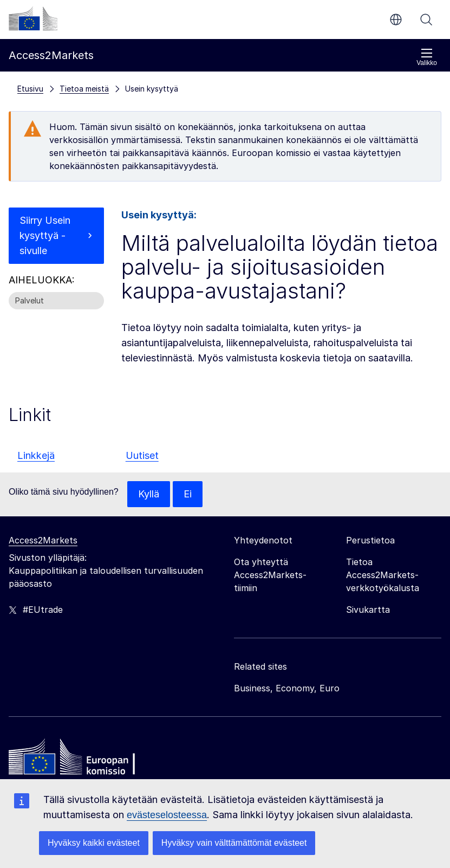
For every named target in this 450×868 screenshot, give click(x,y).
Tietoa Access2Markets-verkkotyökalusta (383, 575)
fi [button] (396, 20)
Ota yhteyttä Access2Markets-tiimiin (270, 575)
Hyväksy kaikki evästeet (94, 843)
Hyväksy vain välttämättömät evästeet (234, 843)
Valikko (427, 57)
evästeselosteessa (167, 815)
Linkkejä (36, 455)
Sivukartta (368, 610)
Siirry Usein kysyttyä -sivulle (45, 235)
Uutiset (142, 455)
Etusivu (30, 89)
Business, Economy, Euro (287, 688)
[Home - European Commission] (87, 760)
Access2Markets (43, 540)
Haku (426, 20)
